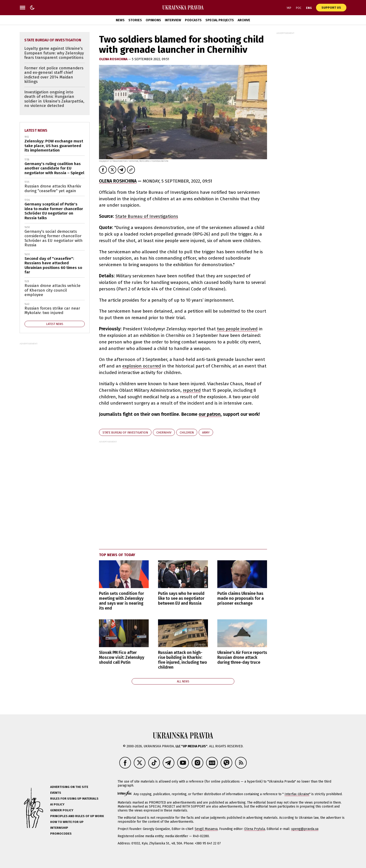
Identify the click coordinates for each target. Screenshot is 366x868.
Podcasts (193, 20)
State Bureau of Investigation (125, 432)
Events (56, 793)
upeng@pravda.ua (305, 829)
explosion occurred (142, 366)
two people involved (237, 329)
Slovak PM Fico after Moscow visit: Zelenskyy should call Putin (122, 658)
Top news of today (117, 555)
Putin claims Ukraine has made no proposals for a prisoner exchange (241, 598)
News (120, 20)
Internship (59, 828)
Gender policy (62, 810)
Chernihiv (164, 432)
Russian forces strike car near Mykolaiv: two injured (52, 311)
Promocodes (61, 834)
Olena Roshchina (114, 59)
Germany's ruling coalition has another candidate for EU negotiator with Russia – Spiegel (54, 168)
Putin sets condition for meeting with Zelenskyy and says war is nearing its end (121, 601)
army (206, 432)
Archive (244, 20)
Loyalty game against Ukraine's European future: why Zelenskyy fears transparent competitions (54, 53)
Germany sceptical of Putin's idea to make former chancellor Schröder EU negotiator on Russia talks (54, 211)
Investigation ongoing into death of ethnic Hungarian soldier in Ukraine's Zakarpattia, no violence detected (54, 99)
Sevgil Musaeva (206, 829)
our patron (210, 414)
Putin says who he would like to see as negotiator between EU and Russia (181, 598)
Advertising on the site (69, 787)
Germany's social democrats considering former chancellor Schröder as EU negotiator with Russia (54, 238)
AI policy (57, 804)
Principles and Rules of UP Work (77, 816)
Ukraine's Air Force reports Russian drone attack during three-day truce (242, 658)
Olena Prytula (255, 829)
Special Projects (220, 20)
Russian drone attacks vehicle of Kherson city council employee (53, 290)
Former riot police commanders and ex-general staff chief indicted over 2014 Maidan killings (54, 75)
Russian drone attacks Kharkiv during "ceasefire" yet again (53, 189)
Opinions (153, 20)
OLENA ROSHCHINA (118, 181)
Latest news (36, 130)
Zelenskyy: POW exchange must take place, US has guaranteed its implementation (54, 146)
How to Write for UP (67, 822)
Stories (135, 20)
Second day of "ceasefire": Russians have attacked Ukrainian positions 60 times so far (53, 265)
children (187, 432)
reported (192, 390)
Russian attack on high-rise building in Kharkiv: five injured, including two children (183, 660)
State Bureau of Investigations (147, 216)
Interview (173, 20)
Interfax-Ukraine (297, 794)
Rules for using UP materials (74, 799)
